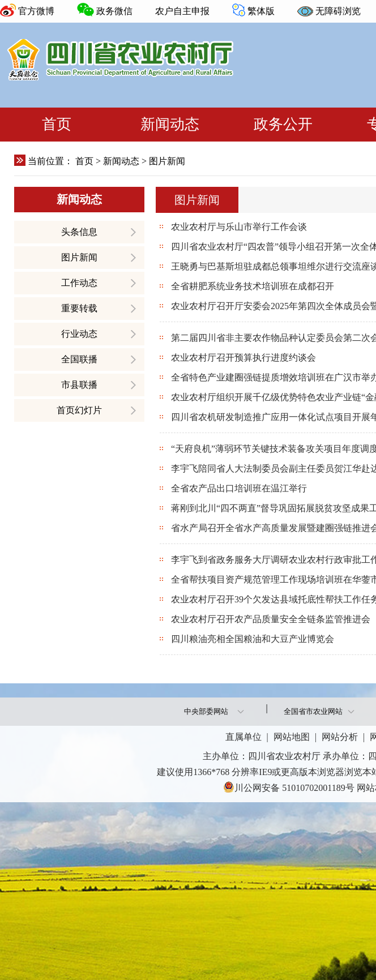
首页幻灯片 (79, 410)
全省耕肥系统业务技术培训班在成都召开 (251, 286)
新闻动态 (170, 124)
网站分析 (340, 737)
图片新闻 (79, 257)
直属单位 (243, 737)
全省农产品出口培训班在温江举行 (238, 488)
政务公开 (283, 124)
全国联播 (79, 359)
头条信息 (79, 232)
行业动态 (79, 334)
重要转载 (79, 308)
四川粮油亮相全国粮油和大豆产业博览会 (251, 639)
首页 (57, 124)
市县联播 (79, 385)
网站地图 (292, 737)
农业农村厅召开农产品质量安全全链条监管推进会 (270, 619)
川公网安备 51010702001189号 (289, 787)
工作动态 (79, 283)
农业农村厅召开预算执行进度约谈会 (242, 358)
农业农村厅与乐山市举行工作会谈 (238, 227)
